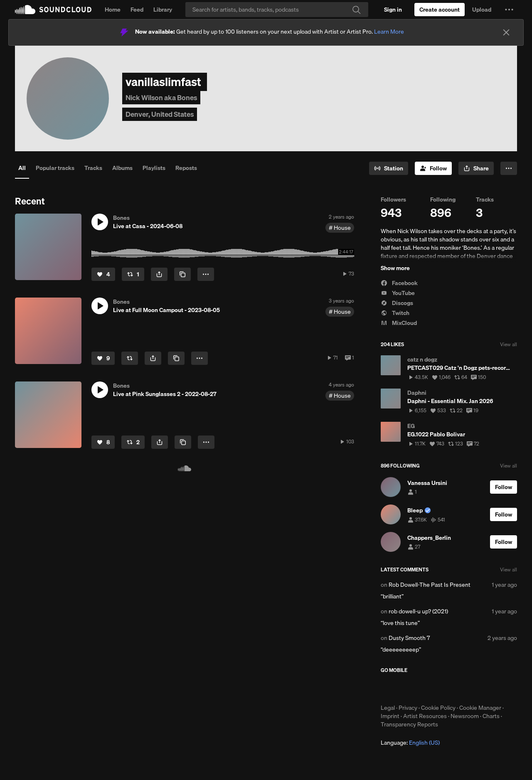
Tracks (93, 168)
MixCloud (399, 323)
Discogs (397, 303)
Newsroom (465, 716)
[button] (509, 10)
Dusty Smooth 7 (409, 638)
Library (163, 10)
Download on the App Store (406, 689)
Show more (395, 268)
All (22, 168)
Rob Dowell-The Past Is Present (430, 585)
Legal (388, 708)
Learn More (389, 32)
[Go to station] (389, 168)
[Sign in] (393, 10)
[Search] (277, 10)
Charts (491, 716)
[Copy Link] (182, 274)
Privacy (408, 708)
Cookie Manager (480, 708)
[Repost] (133, 274)
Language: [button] (410, 743)
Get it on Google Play (462, 689)
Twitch (395, 313)
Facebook (399, 283)
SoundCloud (53, 10)
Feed (137, 10)
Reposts (186, 168)
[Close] (506, 32)
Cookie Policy (438, 708)
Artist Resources (425, 716)
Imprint (390, 716)
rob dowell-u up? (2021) (418, 611)
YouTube (398, 293)
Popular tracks (55, 168)
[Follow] (433, 168)
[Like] (103, 274)
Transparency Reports (409, 724)
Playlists (154, 168)
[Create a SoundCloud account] (440, 10)
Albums (122, 168)
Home (113, 10)
